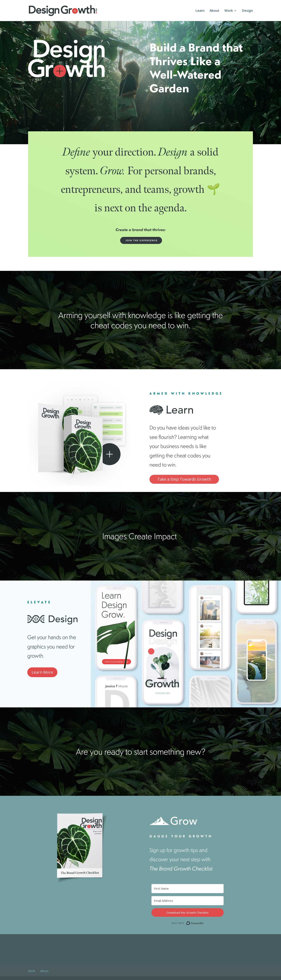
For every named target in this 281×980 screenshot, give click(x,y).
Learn (200, 11)
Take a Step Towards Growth (184, 479)
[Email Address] (188, 901)
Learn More (42, 672)
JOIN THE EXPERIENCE (141, 240)
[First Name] (188, 889)
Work (229, 11)
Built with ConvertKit (204, 922)
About (214, 11)
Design (247, 11)
